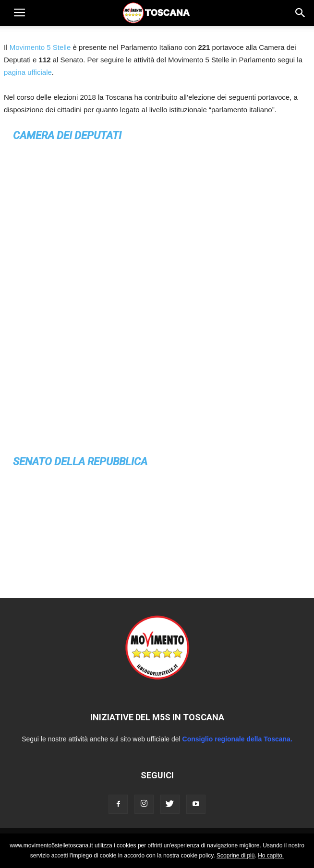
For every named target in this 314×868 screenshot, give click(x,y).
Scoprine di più (235, 856)
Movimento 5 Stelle (40, 47)
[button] (301, 13)
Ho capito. (271, 856)
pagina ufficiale (28, 72)
